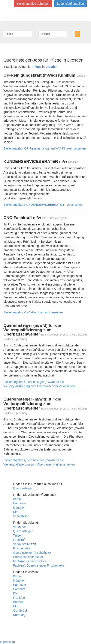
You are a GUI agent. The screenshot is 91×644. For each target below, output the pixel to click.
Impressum (7, 642)
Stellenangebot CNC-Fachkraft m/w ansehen (33, 312)
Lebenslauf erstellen (71, 4)
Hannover (20, 503)
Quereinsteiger (23, 488)
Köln (16, 593)
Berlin (17, 499)
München (19, 508)
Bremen (18, 602)
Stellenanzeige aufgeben (33, 4)
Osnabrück (20, 611)
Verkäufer (19, 527)
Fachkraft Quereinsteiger (30, 561)
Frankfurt (19, 598)
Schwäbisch (21, 516)
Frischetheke (22, 548)
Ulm (16, 512)
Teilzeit (18, 535)
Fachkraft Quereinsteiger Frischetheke (39, 565)
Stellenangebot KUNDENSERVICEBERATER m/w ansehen (43, 205)
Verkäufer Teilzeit (24, 544)
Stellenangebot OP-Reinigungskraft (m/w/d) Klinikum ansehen (45, 148)
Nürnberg (19, 615)
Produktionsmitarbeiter (28, 557)
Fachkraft (19, 540)
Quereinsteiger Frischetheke (32, 553)
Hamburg (19, 589)
